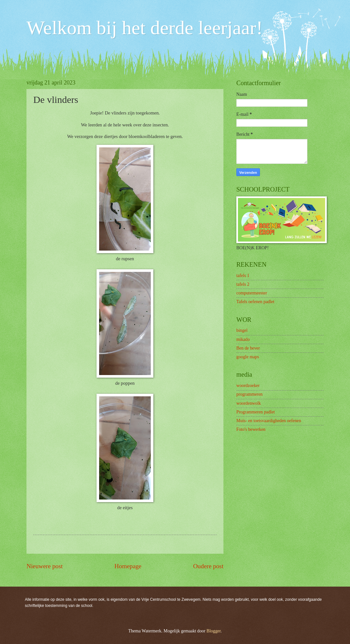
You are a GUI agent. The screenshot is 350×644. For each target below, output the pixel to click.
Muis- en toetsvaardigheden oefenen (269, 421)
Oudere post (208, 566)
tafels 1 (243, 276)
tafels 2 (243, 284)
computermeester (252, 293)
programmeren (249, 394)
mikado (243, 339)
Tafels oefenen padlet (255, 302)
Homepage (128, 566)
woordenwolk (249, 403)
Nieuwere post (45, 566)
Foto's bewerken (251, 429)
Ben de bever (248, 348)
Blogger (214, 631)
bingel (242, 330)
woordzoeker (248, 386)
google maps (248, 357)
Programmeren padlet (256, 412)
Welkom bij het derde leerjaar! (144, 28)
